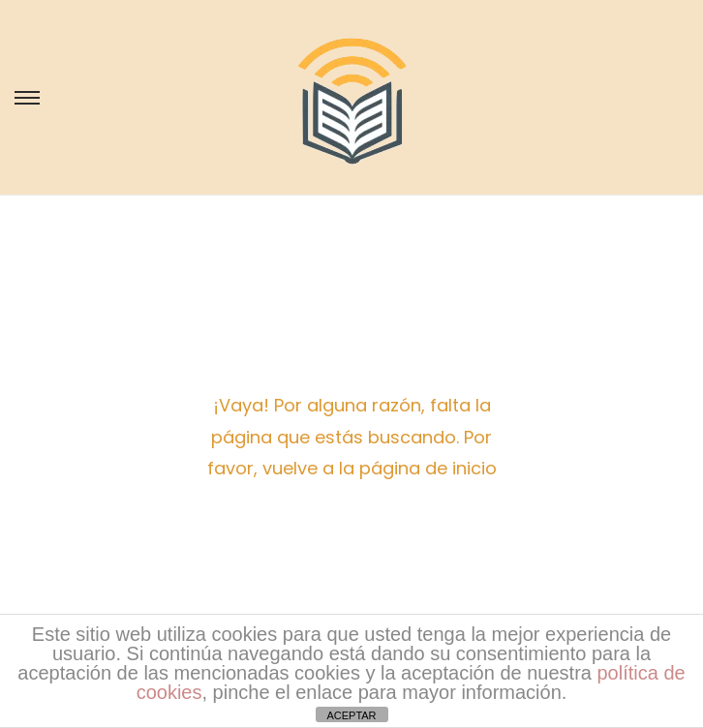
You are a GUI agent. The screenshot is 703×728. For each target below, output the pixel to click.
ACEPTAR (351, 715)
